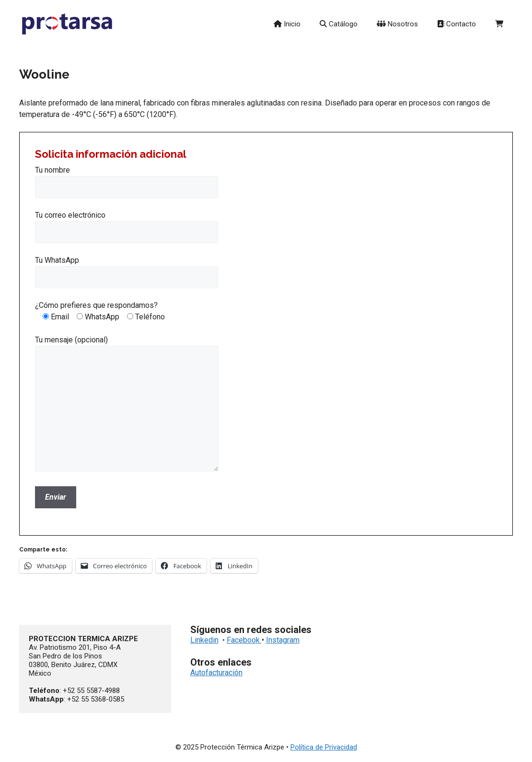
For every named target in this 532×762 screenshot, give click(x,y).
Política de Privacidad (324, 747)
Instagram (283, 640)
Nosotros (397, 24)
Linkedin (204, 640)
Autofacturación (216, 673)
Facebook (244, 640)
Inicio (287, 24)
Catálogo (339, 24)
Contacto (457, 24)
